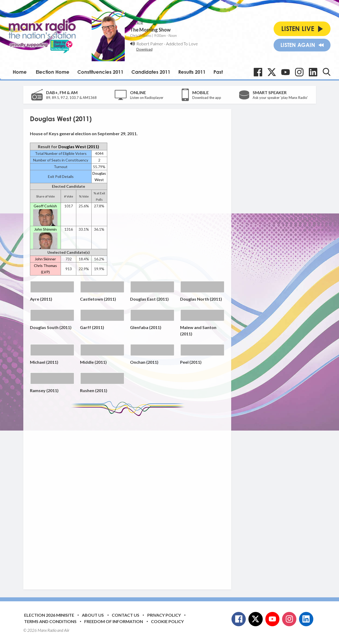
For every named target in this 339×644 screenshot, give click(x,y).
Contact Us (126, 615)
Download (144, 49)
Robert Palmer (150, 44)
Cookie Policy (167, 621)
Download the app (207, 98)
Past (218, 72)
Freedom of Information (114, 621)
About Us (93, 615)
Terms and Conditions (50, 621)
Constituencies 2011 (100, 72)
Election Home (53, 72)
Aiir (67, 630)
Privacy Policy (164, 615)
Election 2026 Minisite (49, 615)
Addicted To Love (182, 44)
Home (20, 72)
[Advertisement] (129, 499)
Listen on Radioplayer (147, 98)
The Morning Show (150, 30)
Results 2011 (192, 72)
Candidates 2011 (151, 72)
